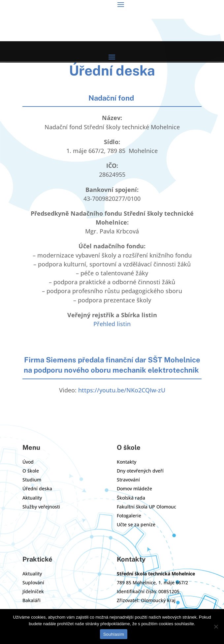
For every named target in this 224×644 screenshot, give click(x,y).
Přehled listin (112, 324)
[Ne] (216, 627)
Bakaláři (32, 600)
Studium (32, 480)
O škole (31, 471)
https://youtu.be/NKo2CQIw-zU (122, 390)
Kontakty (127, 462)
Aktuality (32, 498)
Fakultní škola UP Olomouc (146, 507)
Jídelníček (33, 591)
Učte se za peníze (136, 524)
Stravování (128, 480)
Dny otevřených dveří (140, 471)
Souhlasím (114, 634)
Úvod (28, 462)
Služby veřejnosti (41, 507)
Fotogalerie (129, 516)
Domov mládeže (134, 489)
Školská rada (131, 498)
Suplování (33, 583)
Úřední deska (37, 489)
